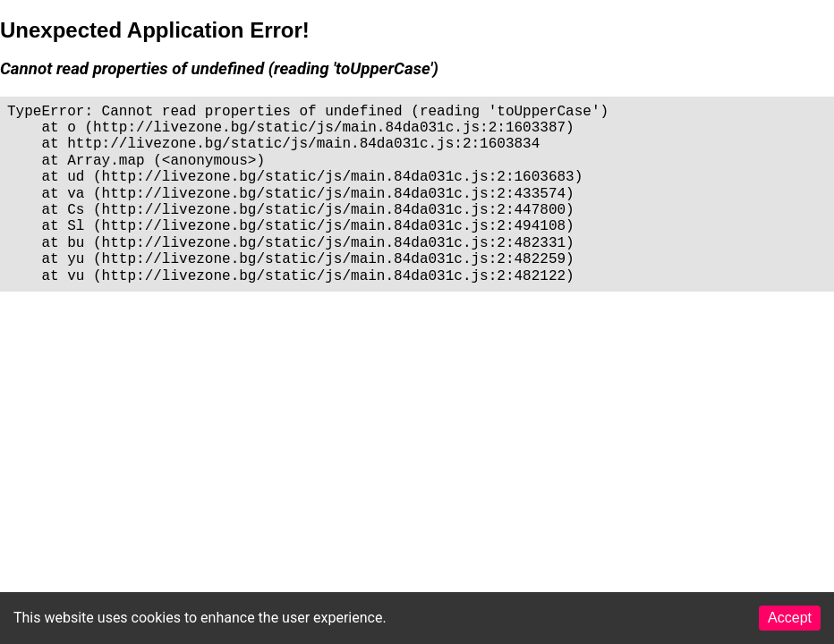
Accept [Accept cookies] (790, 618)
